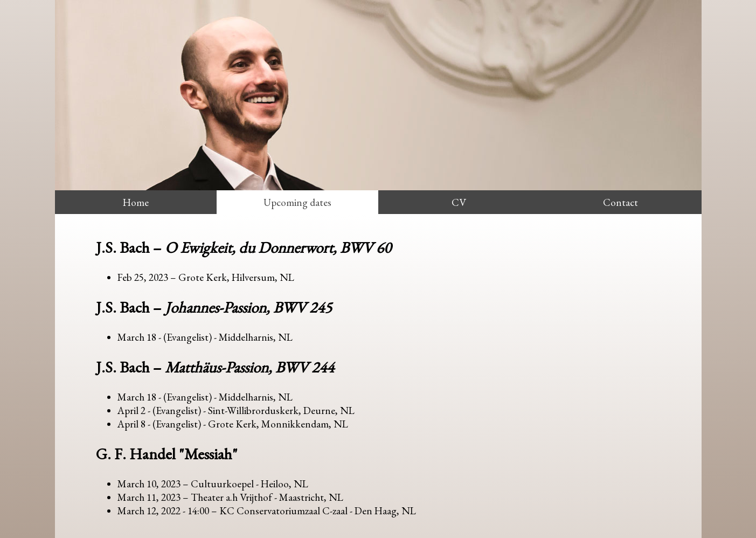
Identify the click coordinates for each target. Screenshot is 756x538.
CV (459, 202)
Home (136, 202)
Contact (620, 202)
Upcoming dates (297, 202)
